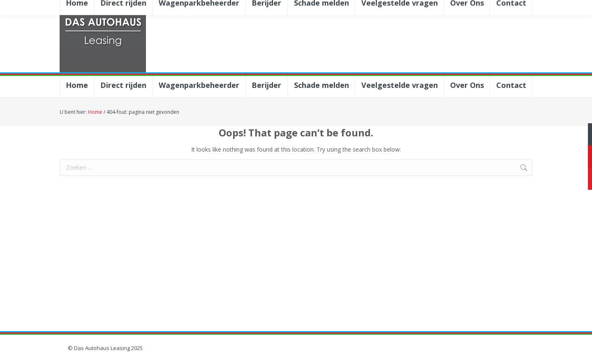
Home (95, 112)
